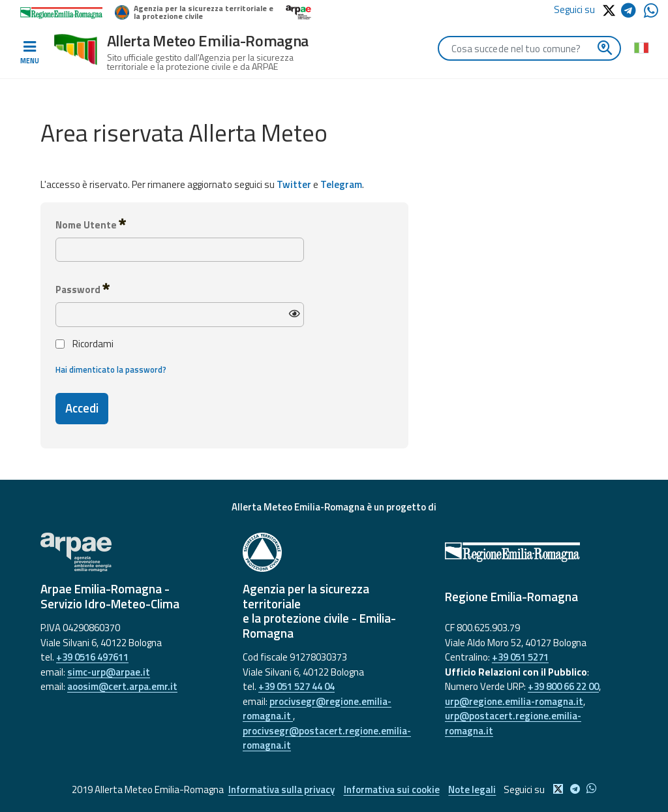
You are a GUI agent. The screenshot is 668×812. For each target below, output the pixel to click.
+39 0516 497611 (92, 657)
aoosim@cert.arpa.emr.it (122, 686)
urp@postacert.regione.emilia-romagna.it (513, 723)
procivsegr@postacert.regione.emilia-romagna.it (327, 738)
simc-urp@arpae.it (109, 672)
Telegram (341, 184)
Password (83, 289)
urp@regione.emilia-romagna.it (514, 701)
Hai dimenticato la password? (111, 370)
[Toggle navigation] (29, 53)
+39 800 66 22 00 (563, 686)
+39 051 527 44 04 (296, 686)
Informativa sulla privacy (281, 789)
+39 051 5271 (520, 657)
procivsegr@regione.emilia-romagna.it (317, 709)
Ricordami (84, 344)
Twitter (294, 184)
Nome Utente (91, 225)
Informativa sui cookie (392, 789)
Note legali (473, 789)
